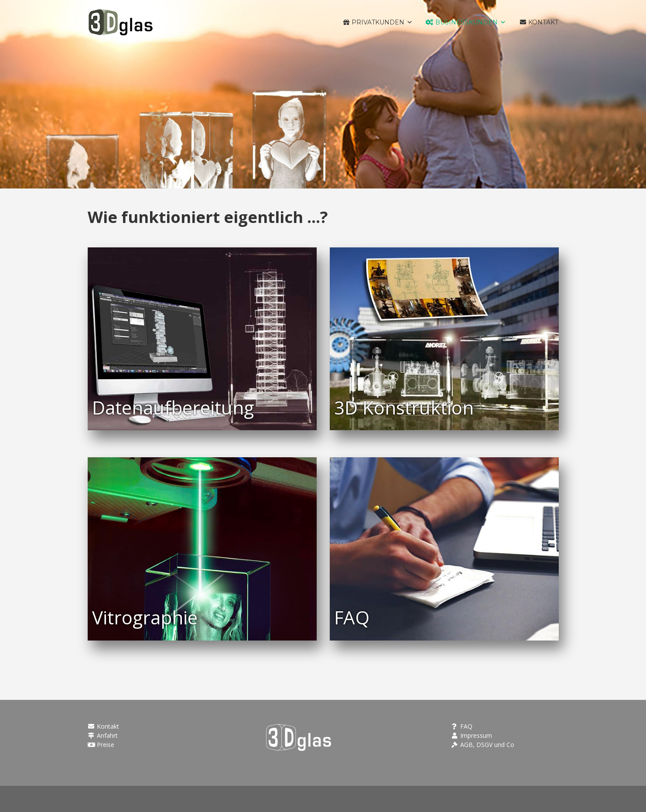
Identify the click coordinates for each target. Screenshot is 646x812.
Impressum (471, 735)
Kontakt (104, 726)
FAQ (461, 726)
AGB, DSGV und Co (482, 745)
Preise (101, 745)
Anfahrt (103, 735)
